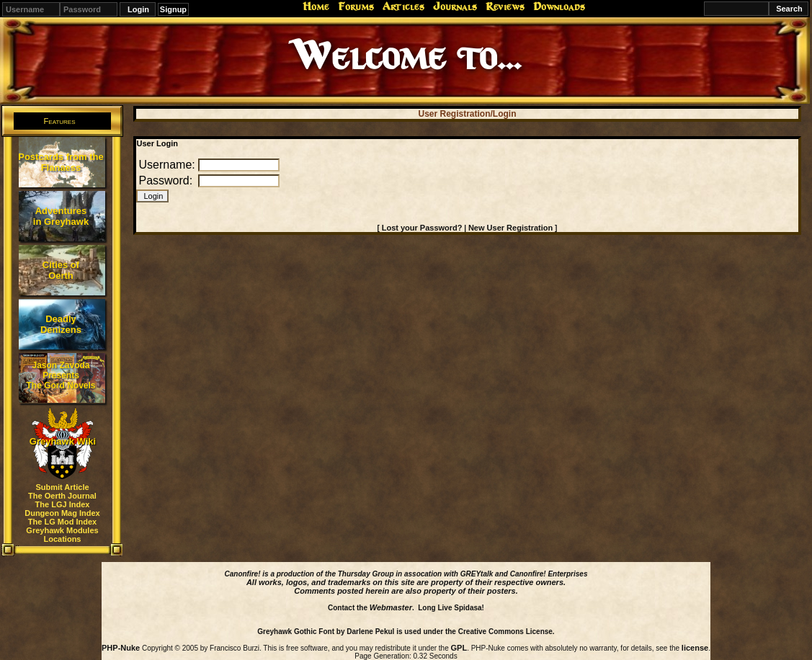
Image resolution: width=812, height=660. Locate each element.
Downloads (559, 6)
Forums (356, 6)
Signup (173, 9)
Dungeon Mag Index (62, 513)
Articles (403, 6)
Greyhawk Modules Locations (62, 535)
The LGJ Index (63, 504)
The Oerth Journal (62, 496)
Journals (455, 6)
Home (316, 6)
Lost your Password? (422, 228)
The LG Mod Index (62, 522)
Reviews (505, 6)
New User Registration (510, 228)
